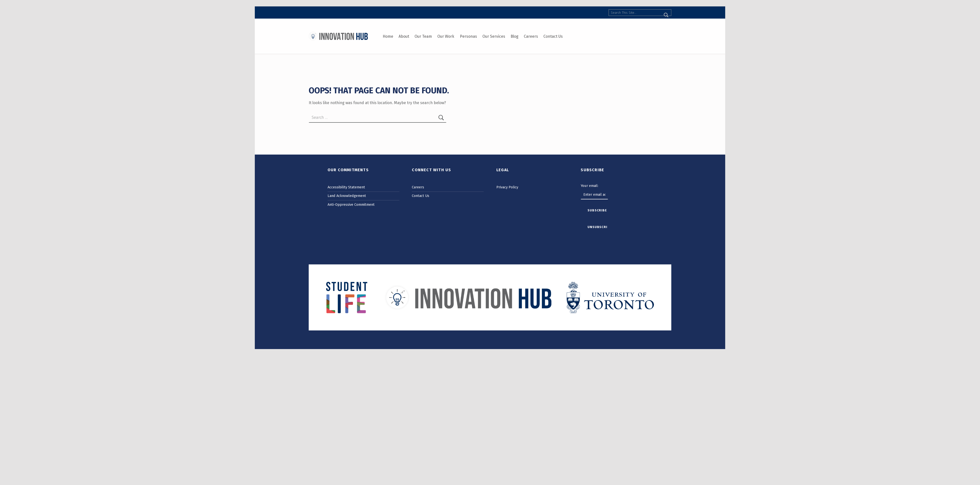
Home (388, 36)
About (404, 36)
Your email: (589, 186)
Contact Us (553, 36)
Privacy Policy (507, 187)
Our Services (494, 36)
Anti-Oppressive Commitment (351, 205)
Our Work (446, 36)
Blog (514, 36)
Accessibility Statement (346, 187)
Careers (531, 36)
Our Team (423, 36)
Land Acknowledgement (347, 196)
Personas (468, 36)
